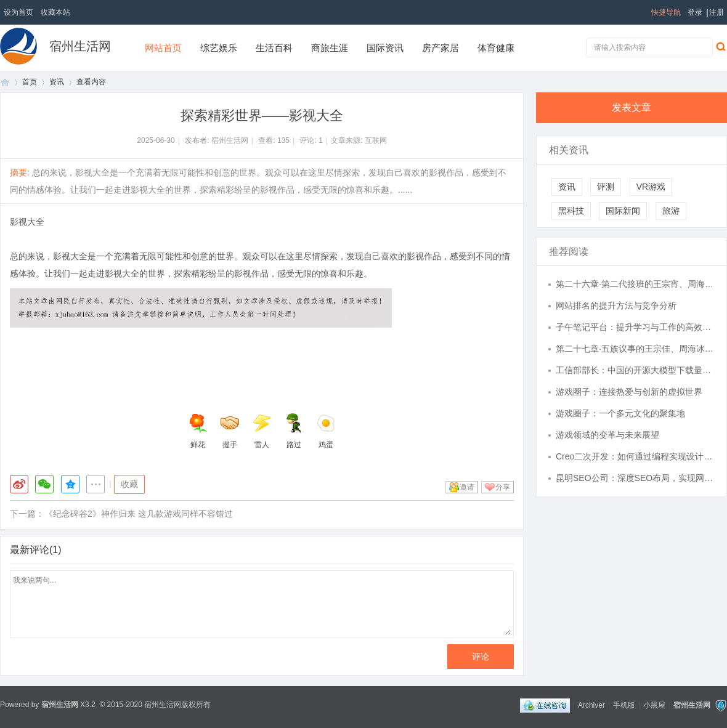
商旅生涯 (330, 48)
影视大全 (27, 222)
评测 (606, 187)
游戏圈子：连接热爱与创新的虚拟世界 (629, 392)
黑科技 (571, 211)
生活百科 (274, 48)
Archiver (591, 705)
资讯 (57, 82)
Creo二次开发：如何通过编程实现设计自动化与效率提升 (635, 456)
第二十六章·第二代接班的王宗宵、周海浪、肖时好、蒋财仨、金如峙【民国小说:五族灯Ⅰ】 (635, 284)
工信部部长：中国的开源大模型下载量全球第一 (635, 370)
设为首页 (18, 12)
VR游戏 (651, 187)
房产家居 (441, 48)
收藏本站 (55, 12)
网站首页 (163, 48)
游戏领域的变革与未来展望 (607, 435)
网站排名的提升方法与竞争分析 (616, 305)
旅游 (671, 211)
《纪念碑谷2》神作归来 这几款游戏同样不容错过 (139, 514)
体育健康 (496, 48)
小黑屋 (654, 705)
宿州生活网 (80, 46)
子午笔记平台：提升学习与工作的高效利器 (635, 327)
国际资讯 (385, 48)
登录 (695, 12)
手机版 (624, 705)
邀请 (467, 487)
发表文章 (632, 107)
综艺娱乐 (219, 48)
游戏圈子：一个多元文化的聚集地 (620, 413)
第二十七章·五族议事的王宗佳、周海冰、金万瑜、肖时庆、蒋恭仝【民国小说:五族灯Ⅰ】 (635, 349)
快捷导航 (666, 12)
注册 (717, 12)
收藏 (129, 484)
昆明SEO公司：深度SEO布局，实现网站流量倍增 (635, 478)
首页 (5, 82)
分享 (503, 487)
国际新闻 (623, 211)
